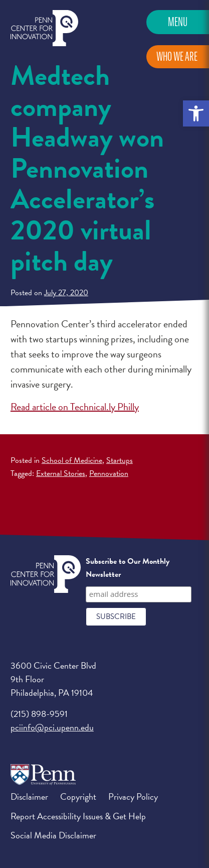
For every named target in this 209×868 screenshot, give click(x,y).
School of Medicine (72, 460)
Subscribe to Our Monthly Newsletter (128, 568)
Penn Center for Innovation (44, 28)
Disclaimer (29, 796)
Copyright (78, 796)
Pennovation (109, 473)
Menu (178, 22)
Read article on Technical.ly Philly (75, 407)
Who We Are (177, 56)
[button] (196, 113)
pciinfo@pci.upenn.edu (52, 727)
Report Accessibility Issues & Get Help (78, 816)
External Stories (61, 473)
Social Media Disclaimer (53, 835)
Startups (120, 460)
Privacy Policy (133, 796)
